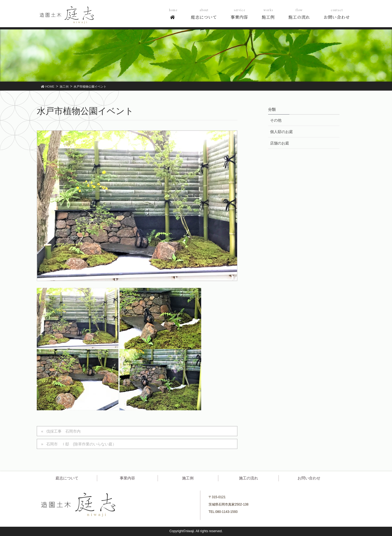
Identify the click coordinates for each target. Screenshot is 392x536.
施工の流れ (249, 478)
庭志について (67, 478)
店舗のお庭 (280, 143)
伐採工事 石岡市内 (63, 431)
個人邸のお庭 (281, 132)
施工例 (188, 478)
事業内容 (127, 478)
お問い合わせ (309, 478)
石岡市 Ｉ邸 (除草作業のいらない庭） (81, 444)
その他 (276, 120)
